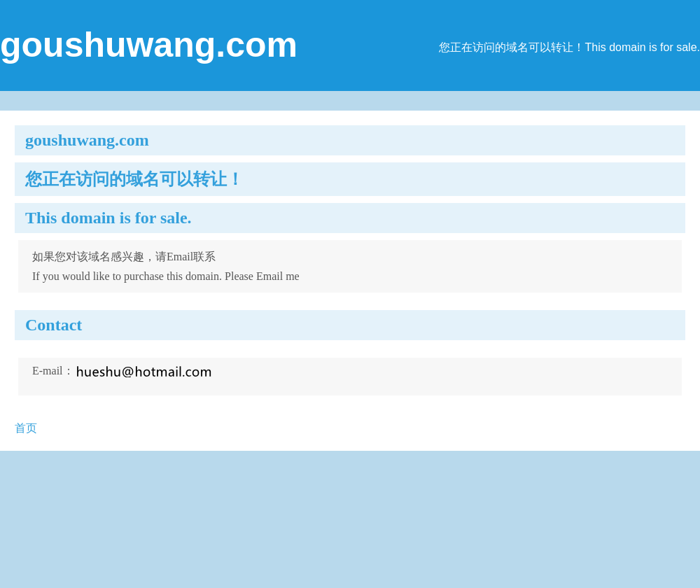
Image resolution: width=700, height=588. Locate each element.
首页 (26, 428)
